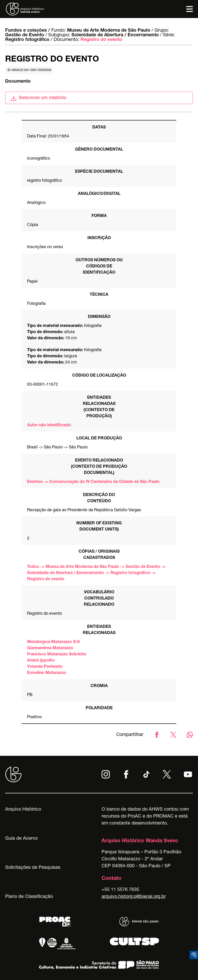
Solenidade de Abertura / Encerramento (115, 35)
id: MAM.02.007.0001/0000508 (29, 70)
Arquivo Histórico (23, 810)
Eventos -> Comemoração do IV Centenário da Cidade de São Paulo (93, 482)
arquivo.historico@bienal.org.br (134, 897)
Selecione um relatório (39, 98)
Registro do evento (101, 40)
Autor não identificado (49, 426)
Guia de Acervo (21, 839)
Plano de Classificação (29, 897)
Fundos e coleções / (28, 31)
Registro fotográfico (27, 40)
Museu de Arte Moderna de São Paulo (109, 31)
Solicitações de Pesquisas (33, 868)
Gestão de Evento (25, 35)
